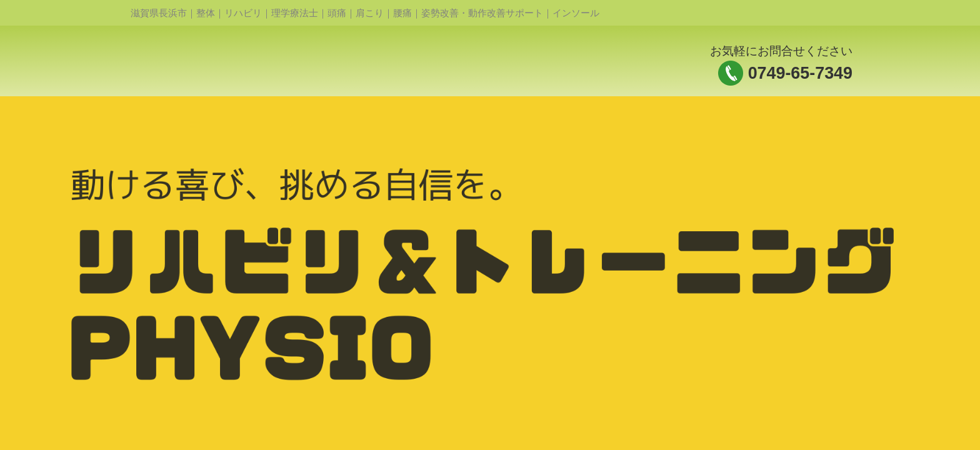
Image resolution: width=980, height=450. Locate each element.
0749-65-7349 (800, 73)
